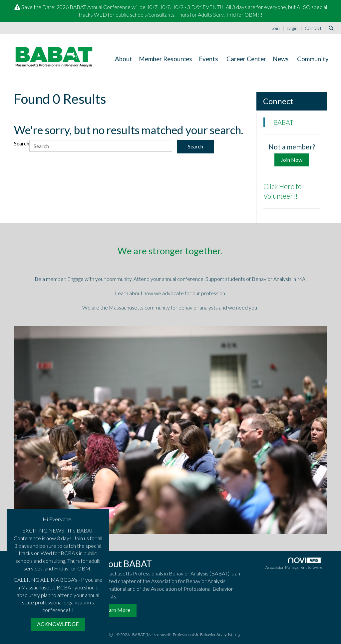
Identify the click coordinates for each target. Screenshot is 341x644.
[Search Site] (332, 28)
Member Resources (166, 59)
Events (208, 59)
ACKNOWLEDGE (58, 624)
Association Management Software (294, 564)
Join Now (292, 160)
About (124, 59)
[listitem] (279, 28)
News (281, 59)
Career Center (246, 59)
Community (313, 59)
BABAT (283, 122)
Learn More (117, 610)
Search (22, 143)
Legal (238, 635)
